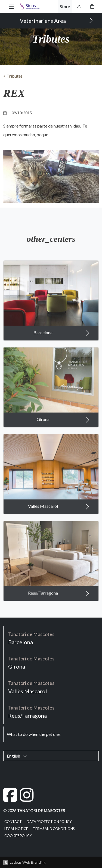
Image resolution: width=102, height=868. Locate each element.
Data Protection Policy (49, 822)
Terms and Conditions (54, 829)
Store (65, 6)
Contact (13, 822)
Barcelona (61, 343)
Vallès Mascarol (59, 517)
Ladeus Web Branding (28, 862)
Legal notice (16, 829)
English (17, 756)
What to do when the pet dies (34, 734)
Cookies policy (18, 836)
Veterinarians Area (56, 20)
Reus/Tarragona (59, 603)
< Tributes (13, 76)
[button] (11, 6)
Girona (63, 430)
